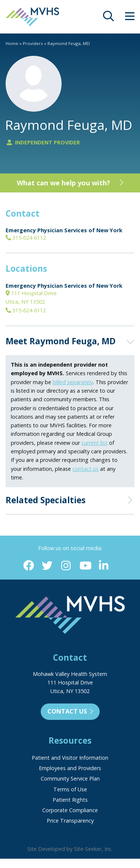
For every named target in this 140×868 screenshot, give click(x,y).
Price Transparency (70, 821)
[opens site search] (108, 18)
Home (12, 43)
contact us (85, 469)
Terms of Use (70, 789)
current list (94, 443)
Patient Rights (70, 800)
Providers (33, 43)
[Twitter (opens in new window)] (47, 566)
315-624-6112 (26, 238)
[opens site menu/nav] (130, 18)
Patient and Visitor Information (70, 758)
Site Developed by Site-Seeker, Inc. (70, 849)
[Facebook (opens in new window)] (29, 566)
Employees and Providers (70, 768)
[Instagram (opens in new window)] (66, 566)
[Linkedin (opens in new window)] (104, 566)
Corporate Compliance (70, 810)
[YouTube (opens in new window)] (85, 566)
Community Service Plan (70, 778)
